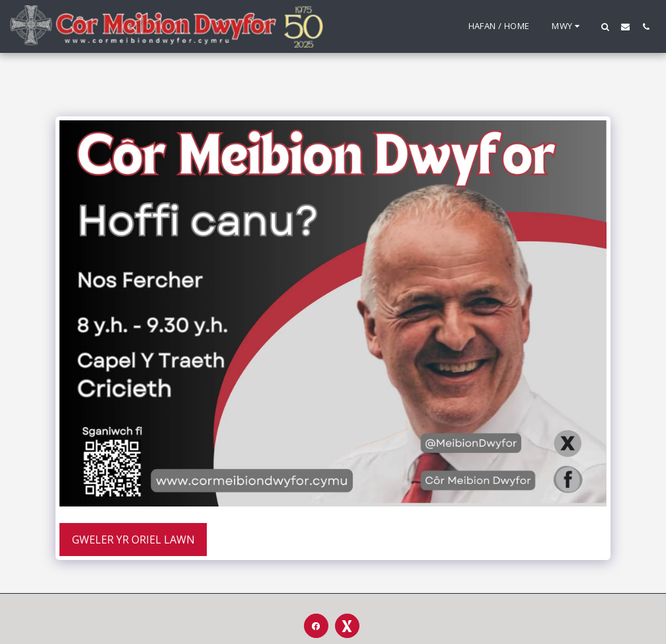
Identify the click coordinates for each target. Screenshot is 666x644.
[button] (605, 26)
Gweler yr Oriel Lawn (133, 540)
